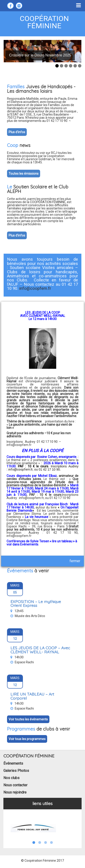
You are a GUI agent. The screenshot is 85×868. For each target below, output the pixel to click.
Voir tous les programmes (27, 739)
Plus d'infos (17, 132)
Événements (13, 763)
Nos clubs (11, 778)
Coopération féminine (44, 22)
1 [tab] (57, 66)
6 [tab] (80, 66)
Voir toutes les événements (28, 719)
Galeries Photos (16, 771)
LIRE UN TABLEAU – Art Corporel (32, 696)
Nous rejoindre (15, 792)
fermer (75, 561)
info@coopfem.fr (19, 445)
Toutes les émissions (24, 174)
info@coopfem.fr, (32, 498)
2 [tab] (62, 66)
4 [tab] (71, 66)
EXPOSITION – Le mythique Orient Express (36, 603)
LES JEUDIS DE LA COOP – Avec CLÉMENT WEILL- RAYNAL (40, 650)
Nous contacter (15, 785)
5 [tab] (75, 66)
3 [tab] (66, 66)
